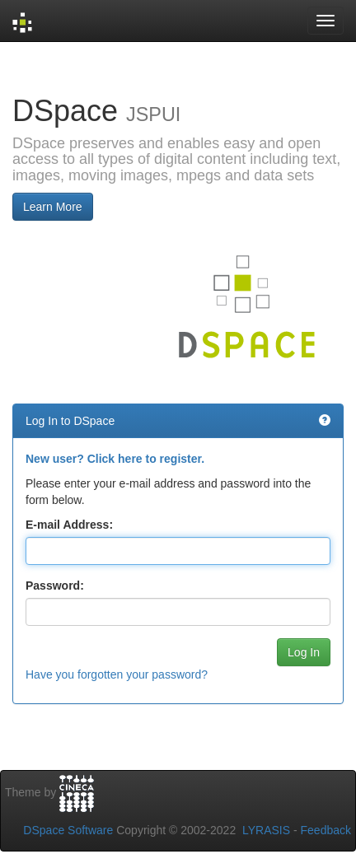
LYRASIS (266, 830)
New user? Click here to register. (115, 459)
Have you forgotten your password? (117, 674)
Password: (55, 586)
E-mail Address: (69, 525)
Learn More (53, 207)
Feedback (326, 830)
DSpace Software (68, 830)
